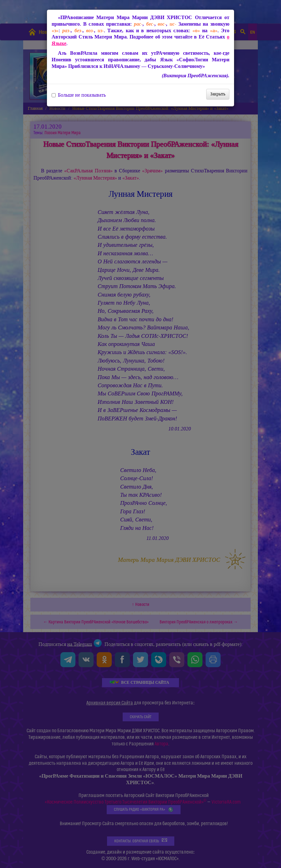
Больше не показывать (79, 95)
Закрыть (218, 94)
